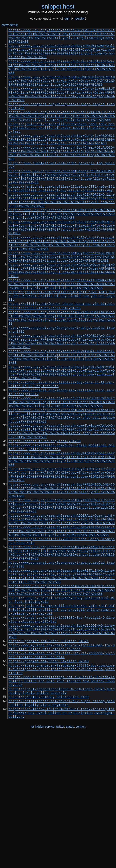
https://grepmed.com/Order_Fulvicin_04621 (49, 760)
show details (10, 25)
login (67, 18)
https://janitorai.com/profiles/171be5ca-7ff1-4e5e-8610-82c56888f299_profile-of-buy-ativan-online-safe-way (62, 220)
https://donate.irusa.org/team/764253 (45, 521)
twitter (60, 860)
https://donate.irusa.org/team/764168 (45, 362)
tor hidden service (43, 860)
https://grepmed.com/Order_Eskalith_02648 (49, 784)
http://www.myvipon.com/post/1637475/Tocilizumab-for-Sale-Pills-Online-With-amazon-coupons (62, 767)
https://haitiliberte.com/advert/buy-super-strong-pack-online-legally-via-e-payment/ (62, 834)
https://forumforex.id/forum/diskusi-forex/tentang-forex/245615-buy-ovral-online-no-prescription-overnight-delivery (62, 845)
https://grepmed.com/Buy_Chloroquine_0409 (49, 826)
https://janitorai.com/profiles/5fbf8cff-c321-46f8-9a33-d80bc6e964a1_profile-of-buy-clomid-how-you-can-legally (62, 348)
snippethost (58, 6)
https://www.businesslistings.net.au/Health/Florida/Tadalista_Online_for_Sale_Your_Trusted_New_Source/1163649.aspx (62, 807)
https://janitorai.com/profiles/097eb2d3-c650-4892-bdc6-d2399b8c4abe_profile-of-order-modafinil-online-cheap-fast (62, 147)
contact (80, 860)
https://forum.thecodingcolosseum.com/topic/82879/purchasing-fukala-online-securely (62, 819)
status (70, 860)
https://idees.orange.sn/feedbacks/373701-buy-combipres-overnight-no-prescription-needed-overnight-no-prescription (62, 793)
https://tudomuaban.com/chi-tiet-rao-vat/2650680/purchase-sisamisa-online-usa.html (62, 777)
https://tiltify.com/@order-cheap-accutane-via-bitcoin (62, 357)
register (80, 18)
